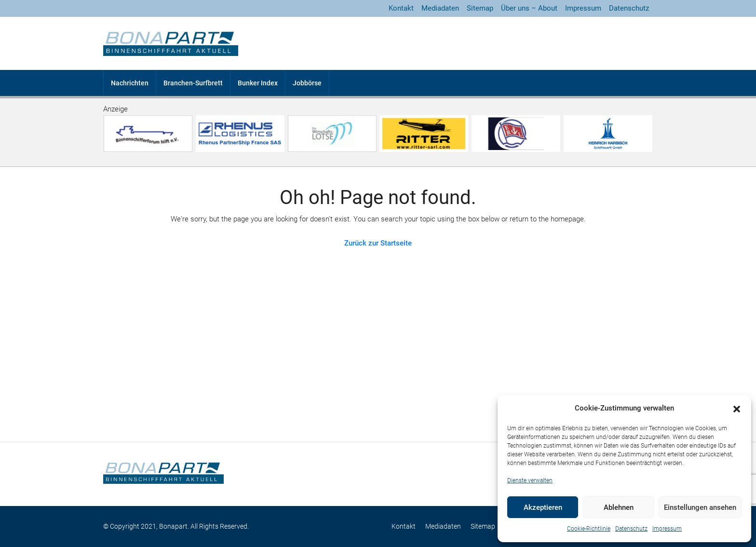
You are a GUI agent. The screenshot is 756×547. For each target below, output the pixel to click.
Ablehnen (619, 507)
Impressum (667, 529)
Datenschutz (631, 529)
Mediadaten (440, 8)
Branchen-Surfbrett (193, 83)
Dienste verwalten (530, 480)
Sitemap (480, 8)
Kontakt (401, 8)
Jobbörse (307, 83)
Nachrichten (130, 83)
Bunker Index (258, 83)
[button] (737, 409)
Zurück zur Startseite (378, 243)
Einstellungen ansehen (700, 507)
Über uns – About (529, 8)
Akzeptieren (543, 507)
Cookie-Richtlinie (589, 529)
